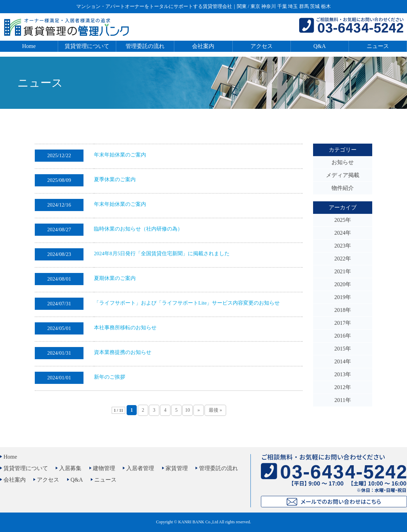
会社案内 (203, 46)
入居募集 (70, 468)
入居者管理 (140, 468)
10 (187, 410)
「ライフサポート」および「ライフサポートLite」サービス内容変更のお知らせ (187, 303)
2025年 (343, 220)
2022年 (343, 259)
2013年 (343, 374)
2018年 (343, 310)
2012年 (343, 387)
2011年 (342, 400)
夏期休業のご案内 (115, 278)
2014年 (343, 361)
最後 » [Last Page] (216, 410)
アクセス (262, 46)
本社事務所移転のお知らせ (125, 328)
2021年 (343, 271)
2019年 (343, 297)
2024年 (343, 233)
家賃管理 (177, 468)
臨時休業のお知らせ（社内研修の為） (138, 229)
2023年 (343, 246)
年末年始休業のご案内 (120, 155)
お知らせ (343, 162)
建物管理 (104, 468)
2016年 (343, 336)
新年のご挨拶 (110, 377)
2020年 (343, 284)
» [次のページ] (198, 410)
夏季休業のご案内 (115, 179)
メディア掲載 (343, 175)
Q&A (320, 46)
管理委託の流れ (145, 46)
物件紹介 (343, 188)
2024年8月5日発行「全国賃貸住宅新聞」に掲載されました (162, 253)
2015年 (343, 349)
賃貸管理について (87, 46)
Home (29, 46)
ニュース (378, 46)
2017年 (343, 323)
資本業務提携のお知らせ (123, 352)
